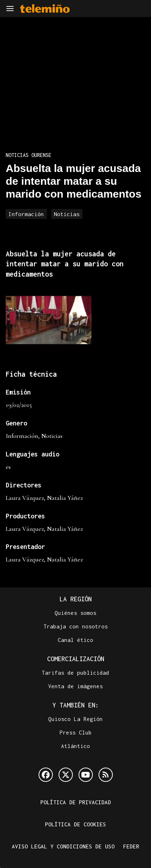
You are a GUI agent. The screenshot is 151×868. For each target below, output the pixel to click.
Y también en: (76, 705)
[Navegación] (10, 9)
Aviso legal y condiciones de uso (63, 846)
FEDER (131, 846)
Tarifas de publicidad (75, 673)
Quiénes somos (75, 613)
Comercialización (76, 659)
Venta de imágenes (75, 686)
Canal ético (75, 640)
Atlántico (75, 746)
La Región (76, 599)
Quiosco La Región (75, 719)
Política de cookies (75, 824)
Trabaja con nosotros (76, 626)
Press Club (76, 732)
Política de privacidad (76, 802)
